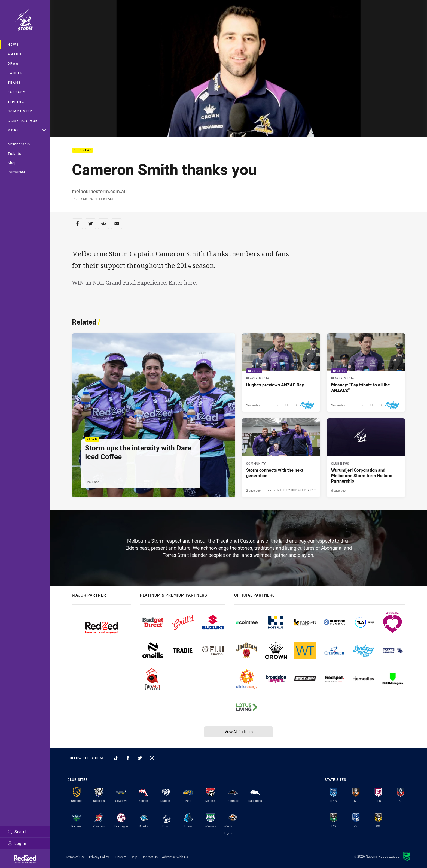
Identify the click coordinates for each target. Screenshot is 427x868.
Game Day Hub (23, 121)
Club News (83, 150)
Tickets (14, 153)
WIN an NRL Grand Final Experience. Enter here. (134, 282)
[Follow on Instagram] (152, 758)
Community (20, 111)
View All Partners (239, 732)
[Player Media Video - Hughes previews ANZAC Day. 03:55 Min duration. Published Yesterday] (281, 373)
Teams (15, 82)
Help (134, 857)
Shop (12, 163)
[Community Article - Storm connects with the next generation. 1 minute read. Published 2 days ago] (281, 458)
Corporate (17, 172)
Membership (19, 144)
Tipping (16, 102)
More (27, 130)
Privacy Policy (99, 857)
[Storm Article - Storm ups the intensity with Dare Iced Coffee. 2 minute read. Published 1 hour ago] (154, 415)
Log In (17, 843)
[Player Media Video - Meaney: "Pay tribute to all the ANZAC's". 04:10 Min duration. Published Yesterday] (366, 373)
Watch (15, 54)
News (13, 44)
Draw (13, 63)
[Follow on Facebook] (128, 758)
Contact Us (150, 857)
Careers (121, 857)
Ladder (15, 73)
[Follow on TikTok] (116, 758)
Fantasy (17, 92)
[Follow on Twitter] (140, 758)
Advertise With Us (175, 857)
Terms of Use (75, 857)
